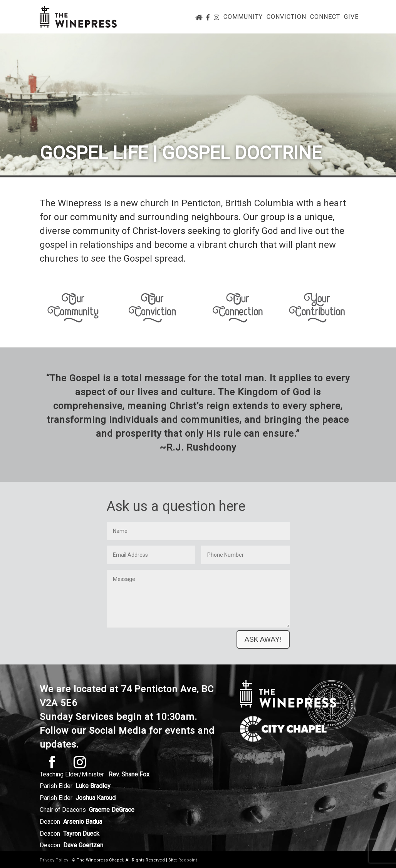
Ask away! (263, 639)
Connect (325, 17)
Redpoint (188, 860)
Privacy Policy (54, 860)
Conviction (286, 17)
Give (351, 17)
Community (243, 17)
